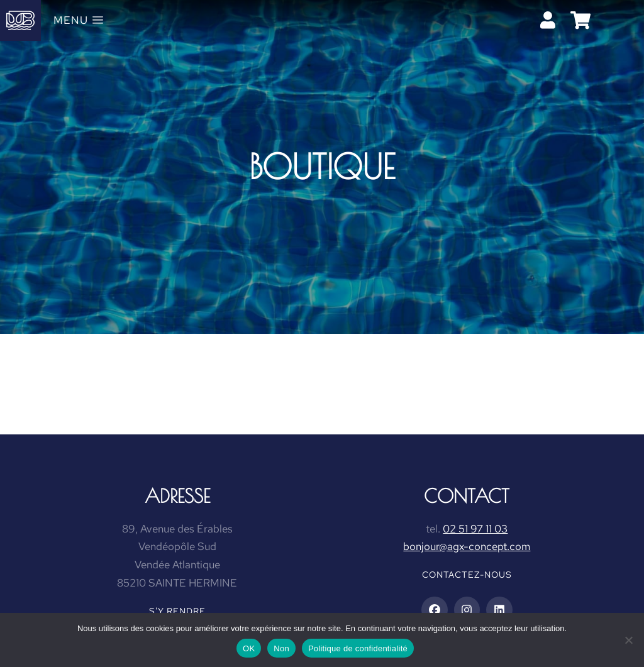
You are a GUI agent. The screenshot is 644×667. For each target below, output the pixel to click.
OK (249, 648)
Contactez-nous (467, 575)
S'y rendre (177, 611)
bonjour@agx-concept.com (467, 546)
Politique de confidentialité (358, 648)
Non (281, 648)
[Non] (628, 640)
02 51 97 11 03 (475, 529)
